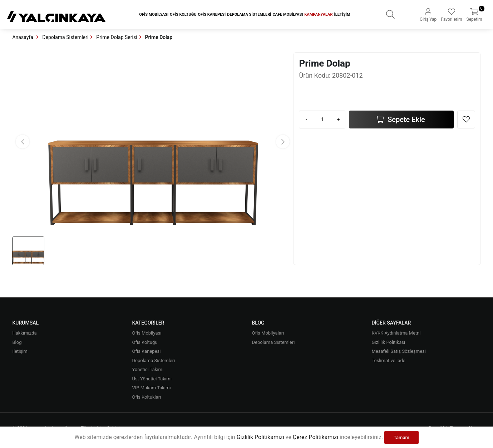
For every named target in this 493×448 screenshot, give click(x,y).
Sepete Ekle (405, 120)
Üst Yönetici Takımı (152, 379)
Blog (17, 342)
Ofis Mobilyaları (268, 333)
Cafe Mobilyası (288, 14)
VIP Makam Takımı (151, 388)
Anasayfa (23, 37)
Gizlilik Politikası (388, 342)
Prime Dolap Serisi (117, 37)
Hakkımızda (24, 333)
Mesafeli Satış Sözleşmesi (398, 351)
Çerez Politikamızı (315, 437)
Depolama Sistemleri (249, 14)
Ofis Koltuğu (183, 14)
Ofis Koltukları (146, 397)
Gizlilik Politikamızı (260, 437)
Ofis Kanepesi (212, 14)
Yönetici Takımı (148, 369)
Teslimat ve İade (388, 361)
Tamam (401, 437)
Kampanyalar (318, 14)
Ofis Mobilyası (154, 14)
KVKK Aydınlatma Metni (396, 333)
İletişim (342, 14)
